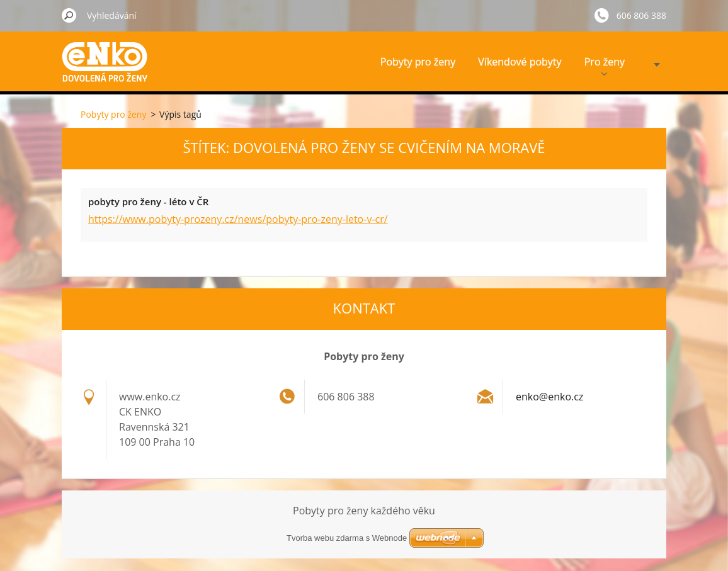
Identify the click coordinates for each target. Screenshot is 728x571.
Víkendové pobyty (520, 62)
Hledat (69, 15)
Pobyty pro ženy (418, 62)
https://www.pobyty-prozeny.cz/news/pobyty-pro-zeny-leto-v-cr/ (238, 219)
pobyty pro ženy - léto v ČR (148, 201)
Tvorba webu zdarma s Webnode (347, 538)
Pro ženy (605, 65)
